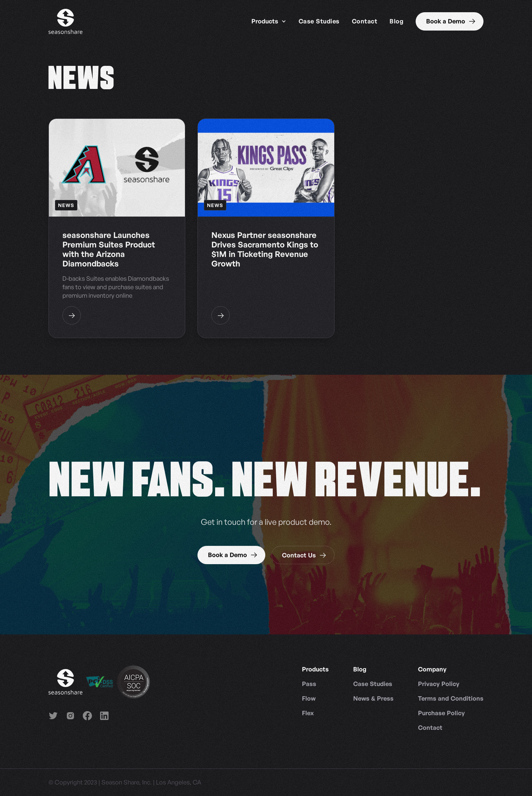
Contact (365, 21)
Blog (396, 21)
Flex (308, 713)
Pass (309, 684)
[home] (65, 22)
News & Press (373, 698)
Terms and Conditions (451, 698)
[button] (269, 21)
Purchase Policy (441, 713)
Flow (309, 698)
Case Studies (319, 21)
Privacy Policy (439, 684)
